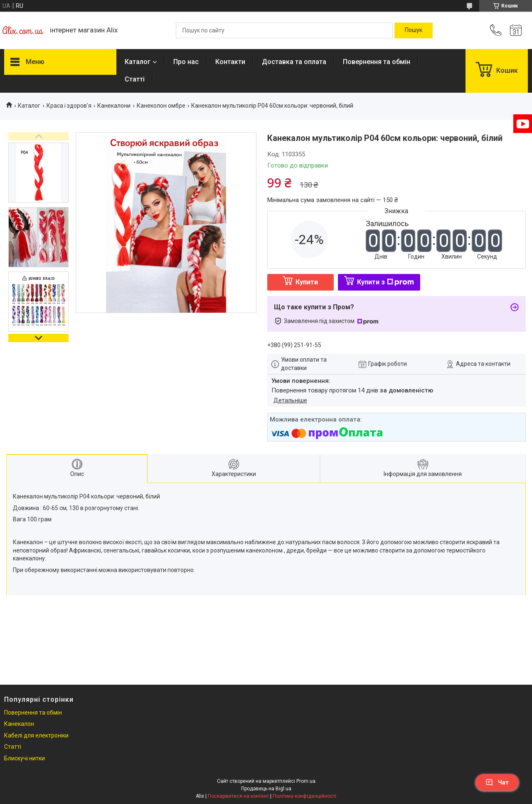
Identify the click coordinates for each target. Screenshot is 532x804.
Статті (135, 79)
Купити (307, 282)
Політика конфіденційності (304, 796)
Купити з (385, 282)
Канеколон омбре (161, 106)
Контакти (230, 62)
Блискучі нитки (25, 758)
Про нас (186, 62)
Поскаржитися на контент (238, 796)
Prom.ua (306, 781)
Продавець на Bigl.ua (266, 789)
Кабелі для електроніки (36, 735)
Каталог (138, 62)
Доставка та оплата (294, 62)
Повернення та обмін (377, 62)
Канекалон (19, 724)
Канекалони (114, 106)
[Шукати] (414, 30)
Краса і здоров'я (69, 106)
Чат (497, 782)
